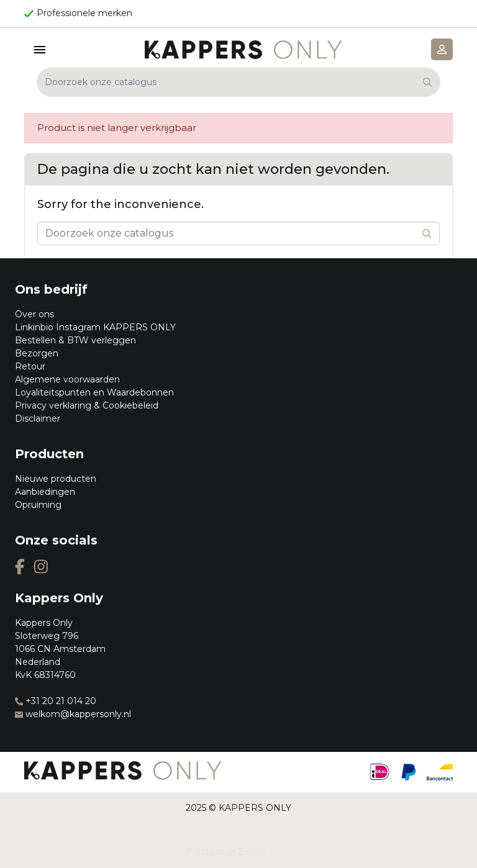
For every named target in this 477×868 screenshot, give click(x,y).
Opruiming (38, 505)
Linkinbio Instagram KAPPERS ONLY (95, 327)
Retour (30, 366)
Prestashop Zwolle (226, 852)
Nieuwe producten (56, 479)
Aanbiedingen (45, 492)
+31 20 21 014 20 (56, 701)
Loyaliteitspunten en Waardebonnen (94, 392)
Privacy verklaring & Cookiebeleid (87, 405)
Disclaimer (38, 418)
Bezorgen (37, 353)
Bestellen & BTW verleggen (75, 340)
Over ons (34, 314)
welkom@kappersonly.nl (73, 714)
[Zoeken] (238, 82)
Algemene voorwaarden (67, 379)
